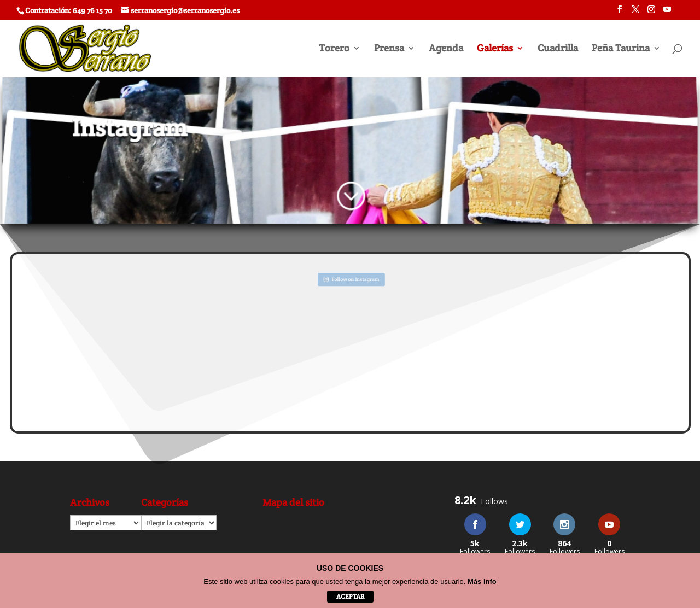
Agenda (446, 49)
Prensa (389, 49)
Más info (482, 581)
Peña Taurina (621, 49)
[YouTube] (667, 13)
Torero (334, 49)
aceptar (350, 596)
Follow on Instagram (351, 279)
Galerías (495, 49)
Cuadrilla (558, 49)
